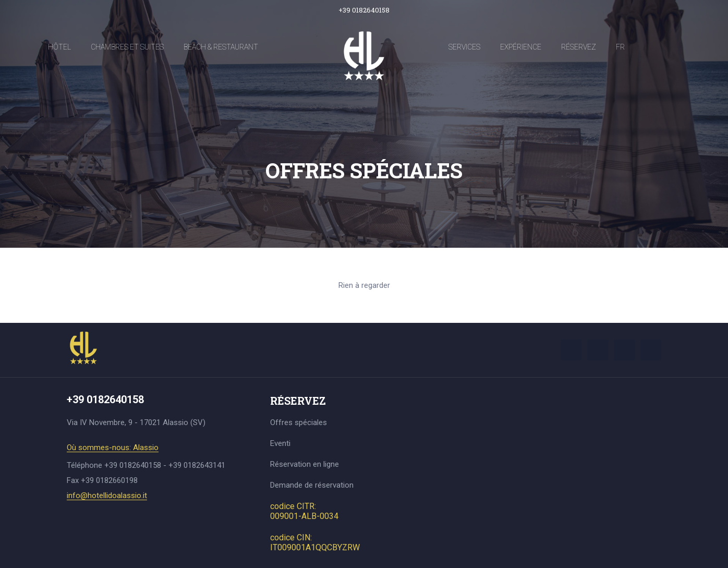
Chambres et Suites (127, 47)
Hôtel (59, 47)
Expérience (521, 47)
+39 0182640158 (364, 10)
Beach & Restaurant (221, 47)
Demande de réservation (312, 485)
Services (464, 47)
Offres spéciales (299, 422)
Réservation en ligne (305, 464)
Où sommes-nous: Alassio (113, 448)
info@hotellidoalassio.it (107, 496)
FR (620, 47)
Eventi (280, 443)
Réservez (579, 47)
